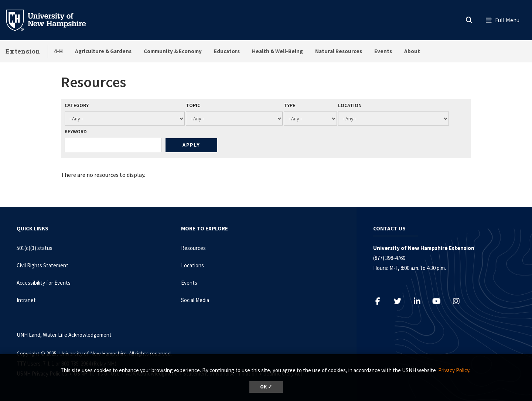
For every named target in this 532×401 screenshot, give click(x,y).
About (412, 51)
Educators (227, 51)
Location (350, 105)
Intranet (26, 300)
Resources (193, 248)
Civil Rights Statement (42, 265)
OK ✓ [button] (266, 387)
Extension (23, 51)
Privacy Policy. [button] (454, 370)
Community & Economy (173, 51)
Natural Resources (339, 51)
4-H (58, 51)
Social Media (195, 300)
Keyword (76, 131)
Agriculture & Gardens (103, 51)
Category (77, 105)
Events (383, 51)
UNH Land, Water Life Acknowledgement (64, 335)
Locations (192, 265)
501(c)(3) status (35, 248)
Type (289, 105)
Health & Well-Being (277, 51)
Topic (193, 105)
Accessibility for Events (44, 283)
